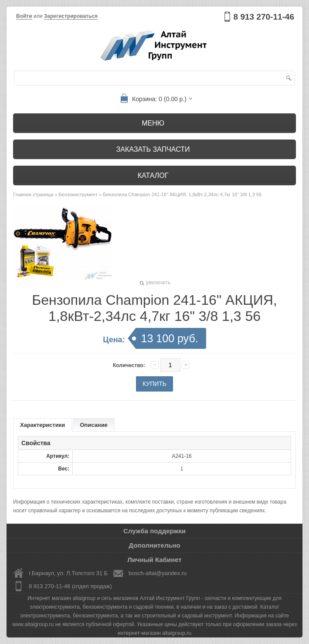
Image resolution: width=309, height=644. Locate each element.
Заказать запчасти (153, 149)
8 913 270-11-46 (264, 17)
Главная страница (33, 194)
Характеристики (42, 425)
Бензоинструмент (78, 194)
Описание (94, 425)
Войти (24, 16)
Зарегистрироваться (71, 16)
